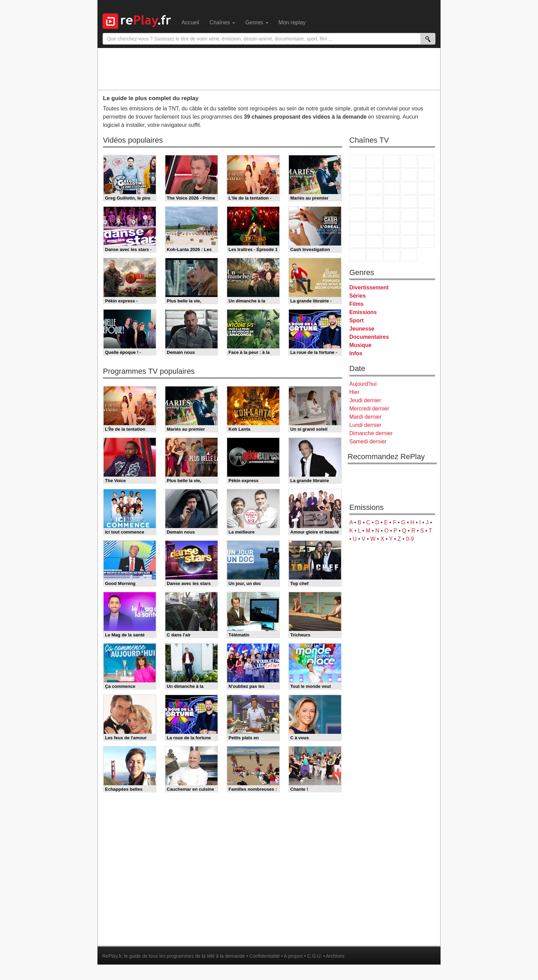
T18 (426, 201)
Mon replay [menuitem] (292, 22)
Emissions (363, 312)
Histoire (409, 255)
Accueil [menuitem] (190, 22)
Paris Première (409, 201)
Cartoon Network (392, 242)
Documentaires (369, 337)
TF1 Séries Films (392, 188)
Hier (354, 392)
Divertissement (369, 288)
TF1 (358, 161)
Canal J (375, 242)
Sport (356, 320)
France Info (375, 215)
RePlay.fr (112, 956)
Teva (392, 201)
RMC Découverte (426, 188)
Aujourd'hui (363, 384)
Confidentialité (265, 956)
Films (356, 304)
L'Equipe (426, 228)
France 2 (375, 161)
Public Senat (392, 255)
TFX (426, 175)
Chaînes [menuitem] (222, 22)
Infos (356, 353)
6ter (409, 188)
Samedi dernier (368, 441)
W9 (392, 175)
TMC (409, 175)
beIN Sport (392, 228)
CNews (392, 215)
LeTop (358, 255)
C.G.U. (314, 956)
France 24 (375, 228)
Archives (335, 956)
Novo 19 (358, 215)
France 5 (426, 161)
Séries (358, 296)
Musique (360, 345)
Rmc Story (358, 201)
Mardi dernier (365, 417)
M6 (358, 175)
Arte (375, 175)
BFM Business (426, 215)
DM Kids (426, 242)
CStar (375, 188)
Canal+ (409, 161)
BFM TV (409, 215)
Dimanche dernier (371, 433)
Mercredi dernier (369, 409)
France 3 (392, 161)
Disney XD (409, 242)
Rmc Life (375, 201)
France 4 (358, 188)
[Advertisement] (269, 69)
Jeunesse (362, 329)
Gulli (358, 242)
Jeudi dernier (365, 400)
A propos (293, 956)
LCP (375, 255)
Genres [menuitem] (257, 22)
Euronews (358, 228)
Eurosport (409, 228)
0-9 (410, 539)
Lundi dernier (365, 425)
